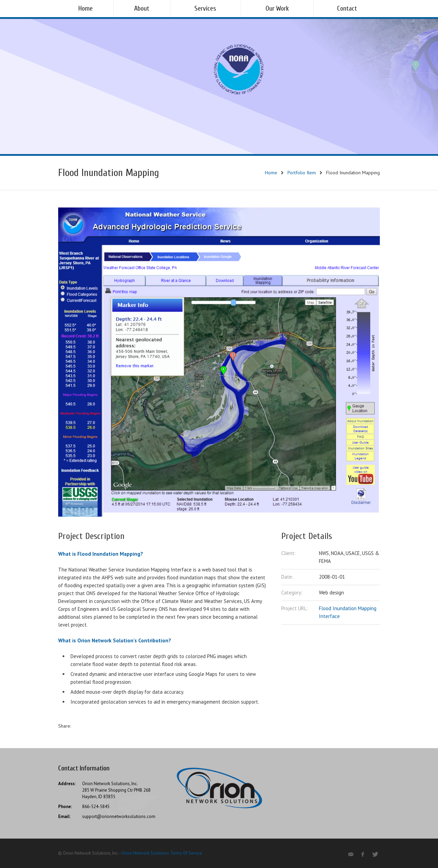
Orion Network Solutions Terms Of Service (162, 853)
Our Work (277, 8)
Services (205, 8)
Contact (347, 8)
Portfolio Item (302, 173)
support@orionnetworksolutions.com (119, 816)
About (142, 8)
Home (86, 8)
